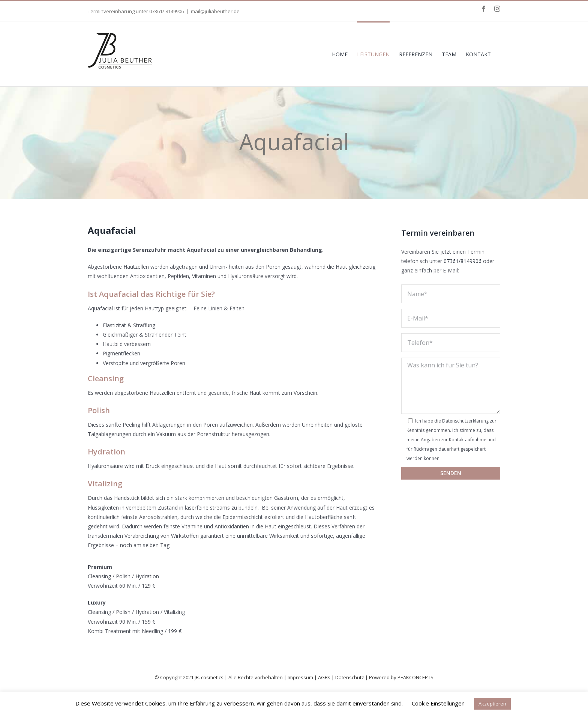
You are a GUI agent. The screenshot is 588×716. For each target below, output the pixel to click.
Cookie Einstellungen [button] (438, 703)
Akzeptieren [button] (492, 704)
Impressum (300, 677)
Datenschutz (350, 677)
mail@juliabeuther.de (215, 11)
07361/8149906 (463, 261)
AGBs (324, 677)
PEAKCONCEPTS (415, 677)
